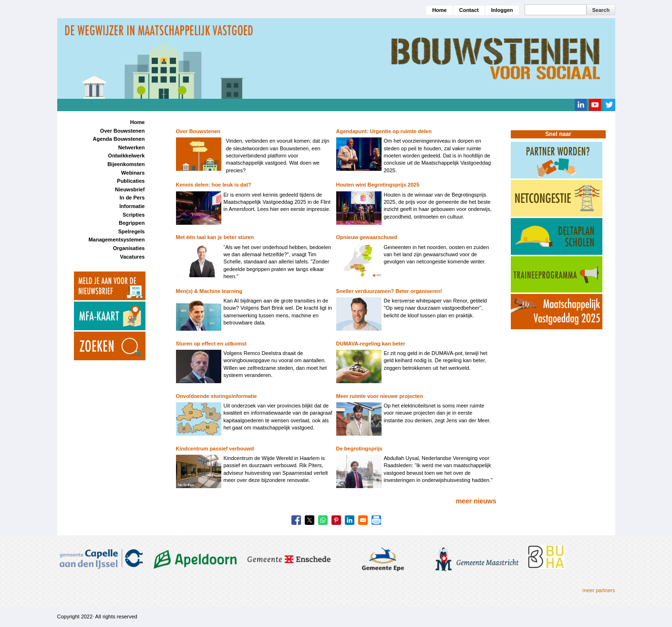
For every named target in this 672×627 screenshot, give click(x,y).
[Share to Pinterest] (336, 520)
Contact (469, 10)
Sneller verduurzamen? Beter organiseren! (389, 291)
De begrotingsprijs (359, 449)
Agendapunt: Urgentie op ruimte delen (384, 131)
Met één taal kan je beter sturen (215, 237)
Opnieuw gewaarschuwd (367, 237)
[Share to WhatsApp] (323, 520)
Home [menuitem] (138, 122)
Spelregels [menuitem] (132, 231)
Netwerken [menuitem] (132, 147)
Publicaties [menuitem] (131, 181)
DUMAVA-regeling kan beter (371, 344)
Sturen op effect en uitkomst (212, 344)
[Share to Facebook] (296, 520)
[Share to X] (310, 520)
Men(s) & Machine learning (209, 291)
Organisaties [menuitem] (129, 248)
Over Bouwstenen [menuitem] (123, 131)
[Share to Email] (363, 520)
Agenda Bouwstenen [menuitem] (119, 139)
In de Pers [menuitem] (132, 198)
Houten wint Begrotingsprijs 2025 (378, 185)
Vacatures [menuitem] (132, 257)
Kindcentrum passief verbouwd (215, 449)
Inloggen (502, 10)
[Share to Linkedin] (350, 520)
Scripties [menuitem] (134, 215)
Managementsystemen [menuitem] (116, 240)
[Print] (376, 520)
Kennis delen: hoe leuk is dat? (214, 185)
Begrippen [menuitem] (132, 223)
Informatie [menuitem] (132, 206)
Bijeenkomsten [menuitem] (126, 164)
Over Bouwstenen (198, 131)
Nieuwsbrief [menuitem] (130, 189)
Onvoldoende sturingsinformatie (217, 396)
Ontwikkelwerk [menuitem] (126, 156)
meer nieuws (476, 501)
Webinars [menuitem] (133, 173)
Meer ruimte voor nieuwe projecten (380, 396)
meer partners (599, 590)
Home (439, 10)
